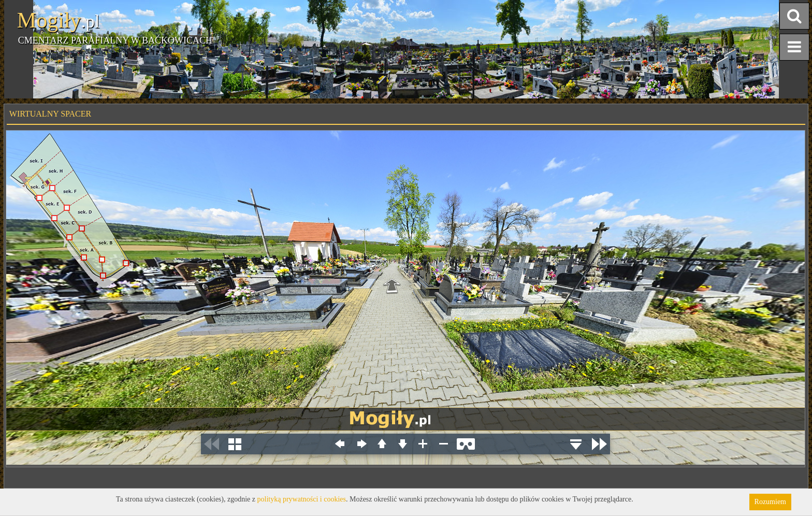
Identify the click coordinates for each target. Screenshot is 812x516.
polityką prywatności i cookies (302, 499)
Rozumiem (770, 502)
